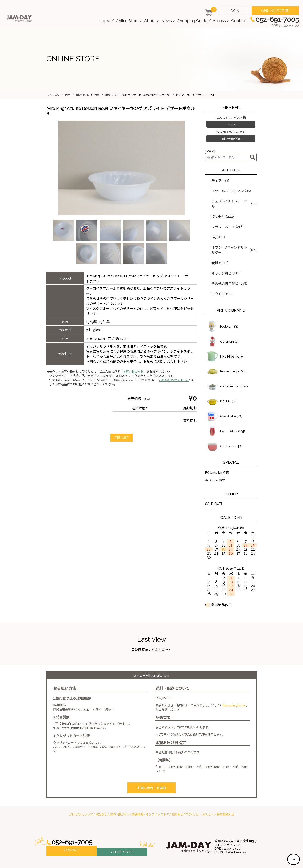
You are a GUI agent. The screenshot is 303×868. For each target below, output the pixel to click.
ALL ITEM (231, 167)
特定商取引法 (226, 793)
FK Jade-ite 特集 (218, 451)
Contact (239, 21)
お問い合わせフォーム (174, 380)
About (150, 21)
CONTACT (72, 829)
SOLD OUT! (214, 483)
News (167, 21)
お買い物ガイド (133, 372)
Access (219, 21)
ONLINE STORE (275, 11)
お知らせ (101, 793)
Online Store (127, 21)
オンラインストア (157, 793)
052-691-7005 (73, 821)
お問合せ (177, 793)
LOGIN (234, 11)
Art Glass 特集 (216, 460)
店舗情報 (138, 793)
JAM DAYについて (81, 793)
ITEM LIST (122, 438)
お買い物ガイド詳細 (151, 767)
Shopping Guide (192, 21)
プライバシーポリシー (200, 793)
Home (104, 21)
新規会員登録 (231, 137)
